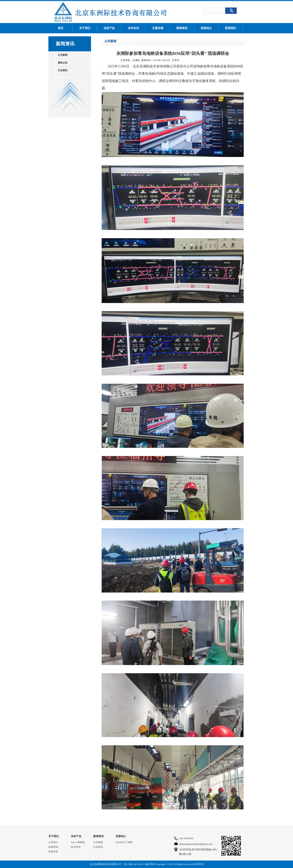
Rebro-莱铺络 (78, 842)
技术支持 (199, 864)
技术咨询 (76, 847)
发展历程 (53, 847)
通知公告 (63, 63)
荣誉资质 (53, 852)
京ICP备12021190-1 (134, 864)
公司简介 (53, 842)
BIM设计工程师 (124, 842)
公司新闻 (63, 55)
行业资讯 (63, 70)
